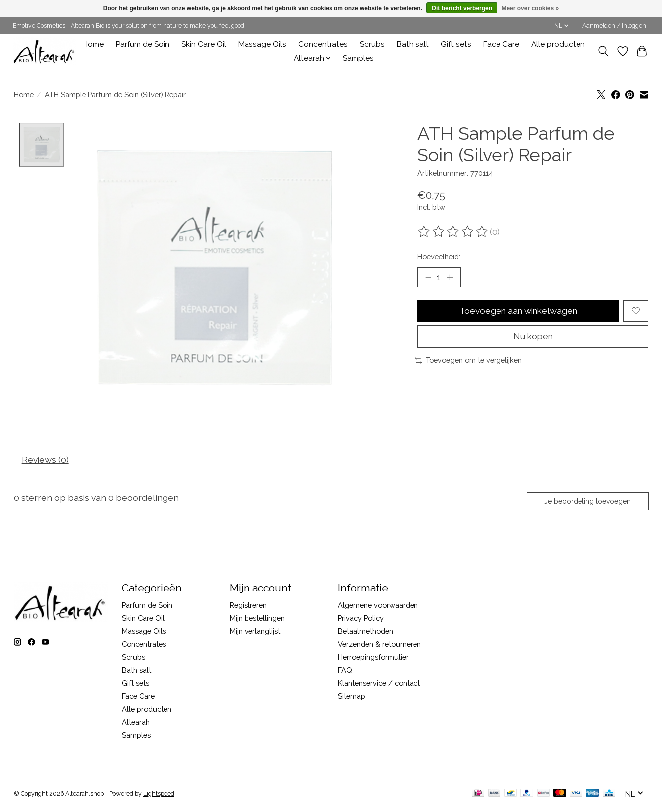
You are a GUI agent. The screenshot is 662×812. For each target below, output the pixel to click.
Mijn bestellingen (257, 619)
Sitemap (352, 697)
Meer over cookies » (530, 8)
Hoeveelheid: (439, 257)
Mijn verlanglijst (255, 632)
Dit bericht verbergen (462, 8)
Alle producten (558, 44)
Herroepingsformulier (373, 658)
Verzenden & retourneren (379, 645)
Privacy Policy (361, 619)
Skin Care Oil (204, 44)
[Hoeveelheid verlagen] (428, 277)
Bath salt (413, 44)
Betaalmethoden (366, 632)
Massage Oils (262, 44)
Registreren (248, 606)
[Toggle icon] (604, 51)
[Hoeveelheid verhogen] (450, 277)
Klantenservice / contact (379, 684)
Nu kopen (533, 337)
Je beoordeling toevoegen (587, 502)
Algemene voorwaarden (378, 606)
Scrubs (372, 44)
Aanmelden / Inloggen (614, 26)
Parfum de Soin (143, 44)
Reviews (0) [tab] (45, 460)
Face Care (501, 44)
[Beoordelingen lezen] (454, 232)
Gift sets (456, 44)
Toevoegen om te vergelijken (468, 361)
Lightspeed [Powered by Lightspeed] (159, 795)
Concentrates (323, 44)
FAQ (345, 671)
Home (93, 44)
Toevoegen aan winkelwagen (518, 312)
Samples (358, 58)
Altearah (136, 723)
